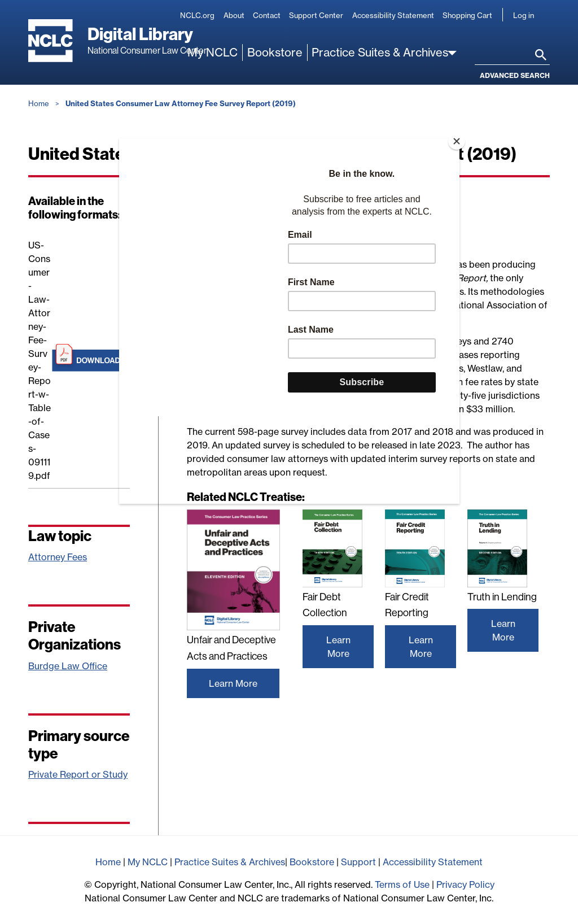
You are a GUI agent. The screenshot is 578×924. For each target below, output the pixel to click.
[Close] (457, 141)
